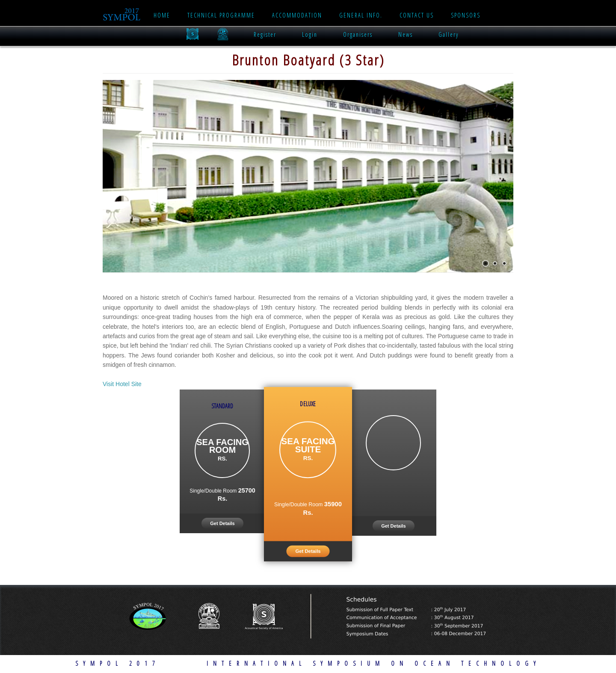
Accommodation (297, 15)
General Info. (361, 15)
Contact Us (417, 15)
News (406, 34)
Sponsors (466, 15)
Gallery (449, 34)
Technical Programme (221, 15)
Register (265, 34)
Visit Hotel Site (122, 384)
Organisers (358, 34)
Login (310, 34)
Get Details (222, 523)
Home (162, 15)
